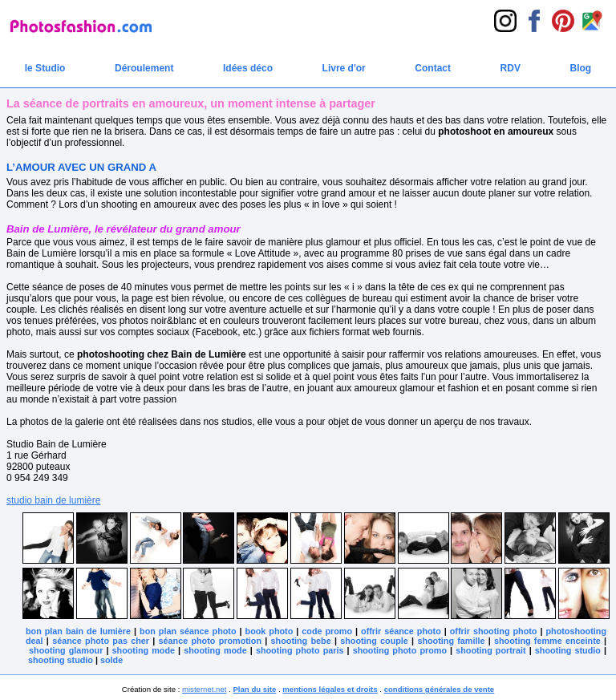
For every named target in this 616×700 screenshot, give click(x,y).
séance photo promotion (211, 641)
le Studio (45, 68)
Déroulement (144, 68)
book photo (269, 631)
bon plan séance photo (188, 631)
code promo (327, 631)
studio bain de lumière (53, 500)
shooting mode (144, 650)
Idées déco (248, 68)
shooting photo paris (300, 650)
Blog (581, 68)
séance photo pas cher (101, 641)
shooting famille (451, 641)
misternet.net (204, 689)
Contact (433, 68)
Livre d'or (344, 68)
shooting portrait (490, 650)
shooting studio (568, 650)
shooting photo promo (400, 650)
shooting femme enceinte (547, 641)
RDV (511, 68)
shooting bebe (301, 641)
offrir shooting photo (494, 631)
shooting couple (374, 641)
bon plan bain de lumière (78, 631)
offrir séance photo (401, 631)
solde (111, 660)
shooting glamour (66, 650)
